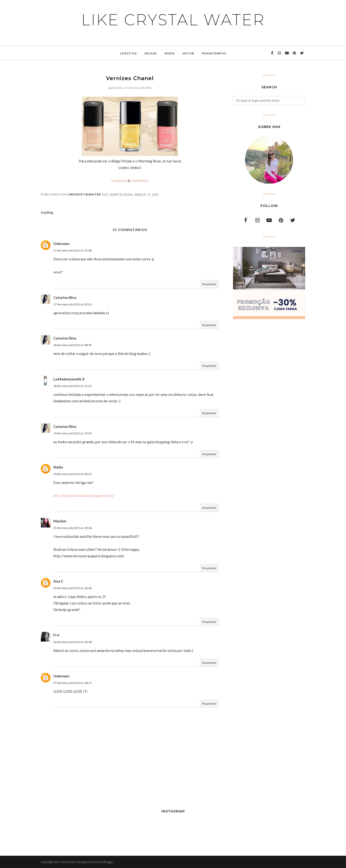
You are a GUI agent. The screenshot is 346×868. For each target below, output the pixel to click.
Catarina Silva (65, 297)
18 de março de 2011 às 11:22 (73, 386)
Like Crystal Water (173, 20)
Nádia (58, 467)
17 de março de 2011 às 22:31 (73, 304)
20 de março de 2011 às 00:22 (73, 474)
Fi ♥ (56, 635)
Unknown (61, 244)
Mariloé (60, 521)
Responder (209, 284)
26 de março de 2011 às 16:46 (73, 588)
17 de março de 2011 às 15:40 (73, 250)
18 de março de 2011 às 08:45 (73, 345)
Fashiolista (140, 180)
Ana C (58, 581)
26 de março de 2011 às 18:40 (73, 642)
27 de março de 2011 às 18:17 (73, 683)
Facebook (119, 180)
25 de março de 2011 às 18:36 (73, 528)
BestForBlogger (104, 862)
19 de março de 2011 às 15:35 (73, 433)
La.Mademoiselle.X (69, 379)
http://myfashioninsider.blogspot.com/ (84, 495)
